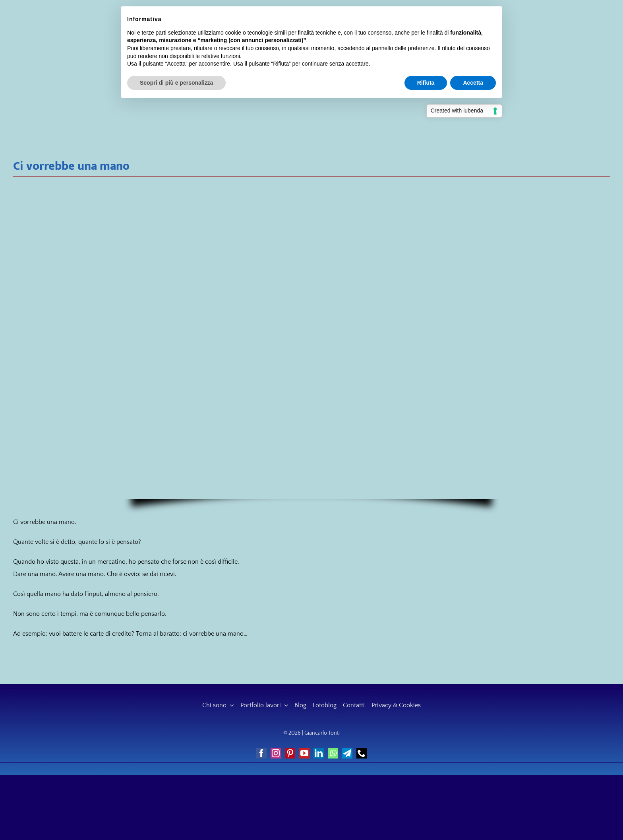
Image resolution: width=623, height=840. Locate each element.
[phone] (362, 753)
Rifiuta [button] (426, 83)
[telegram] (347, 753)
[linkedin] (319, 753)
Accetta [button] (473, 83)
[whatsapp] (333, 753)
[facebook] (261, 753)
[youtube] (304, 753)
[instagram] (276, 753)
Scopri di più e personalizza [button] (176, 83)
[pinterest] (290, 753)
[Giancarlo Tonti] (70, 43)
